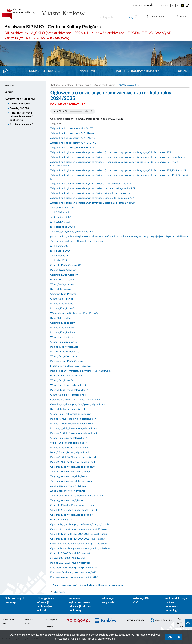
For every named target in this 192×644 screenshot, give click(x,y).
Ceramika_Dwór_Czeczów (64, 275)
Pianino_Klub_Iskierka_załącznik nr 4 (69, 448)
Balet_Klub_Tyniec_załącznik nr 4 (68, 409)
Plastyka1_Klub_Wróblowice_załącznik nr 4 (73, 457)
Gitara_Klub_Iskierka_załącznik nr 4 (69, 438)
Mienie (9, 92)
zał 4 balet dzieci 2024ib (63, 227)
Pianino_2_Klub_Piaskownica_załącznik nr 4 (73, 424)
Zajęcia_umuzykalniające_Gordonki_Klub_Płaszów (77, 241)
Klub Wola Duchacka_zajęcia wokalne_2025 (73, 572)
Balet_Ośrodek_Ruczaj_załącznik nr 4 (70, 452)
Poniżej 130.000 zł (20, 104)
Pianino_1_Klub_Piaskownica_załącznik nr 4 (73, 419)
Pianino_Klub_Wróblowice (64, 347)
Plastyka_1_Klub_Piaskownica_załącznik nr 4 (74, 428)
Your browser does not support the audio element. (73, 111)
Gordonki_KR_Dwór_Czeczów (66, 376)
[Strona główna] (7, 71)
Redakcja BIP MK (51, 621)
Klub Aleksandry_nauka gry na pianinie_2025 (74, 568)
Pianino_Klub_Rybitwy (62, 328)
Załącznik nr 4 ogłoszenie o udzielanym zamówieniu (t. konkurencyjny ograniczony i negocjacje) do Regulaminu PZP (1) (112, 152)
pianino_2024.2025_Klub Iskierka (68, 558)
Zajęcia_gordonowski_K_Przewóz (68, 491)
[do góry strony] (183, 623)
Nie (178, 637)
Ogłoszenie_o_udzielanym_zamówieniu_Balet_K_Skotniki (80, 524)
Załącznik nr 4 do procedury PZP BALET (71, 128)
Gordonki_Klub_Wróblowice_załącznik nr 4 (73, 467)
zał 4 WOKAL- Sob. (60, 222)
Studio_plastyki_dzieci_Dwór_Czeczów (71, 366)
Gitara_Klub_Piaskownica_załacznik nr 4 (71, 414)
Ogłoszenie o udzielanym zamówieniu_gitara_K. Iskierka (79, 544)
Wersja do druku (162, 620)
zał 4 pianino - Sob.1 (61, 217)
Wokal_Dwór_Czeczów (62, 284)
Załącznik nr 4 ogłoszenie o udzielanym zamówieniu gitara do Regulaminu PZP (91, 193)
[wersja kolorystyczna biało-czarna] (177, 6)
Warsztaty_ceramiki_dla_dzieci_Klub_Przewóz (74, 313)
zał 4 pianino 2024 (60, 246)
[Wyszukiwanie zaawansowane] (136, 17)
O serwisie (29, 620)
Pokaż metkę (59, 592)
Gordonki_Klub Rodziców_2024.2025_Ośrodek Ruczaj (79, 534)
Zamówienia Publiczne (20, 99)
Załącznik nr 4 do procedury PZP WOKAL (72, 148)
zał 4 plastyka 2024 (60, 251)
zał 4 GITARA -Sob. (60, 212)
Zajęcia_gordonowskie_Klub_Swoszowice (72, 481)
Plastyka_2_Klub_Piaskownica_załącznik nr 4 (74, 433)
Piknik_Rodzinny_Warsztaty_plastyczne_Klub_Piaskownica (81, 371)
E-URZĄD (181, 71)
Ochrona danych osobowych (15, 600)
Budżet (10, 86)
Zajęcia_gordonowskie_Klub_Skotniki (70, 476)
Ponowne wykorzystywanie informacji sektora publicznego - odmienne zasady (89, 585)
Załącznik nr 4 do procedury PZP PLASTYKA (74, 143)
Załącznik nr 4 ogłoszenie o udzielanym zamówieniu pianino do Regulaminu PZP (92, 198)
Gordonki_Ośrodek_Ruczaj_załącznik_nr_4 (72, 505)
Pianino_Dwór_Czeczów (63, 270)
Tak (169, 637)
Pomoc (27, 624)
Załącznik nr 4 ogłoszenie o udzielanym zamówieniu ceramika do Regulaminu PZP (93, 188)
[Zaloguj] (183, 17)
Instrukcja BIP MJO (141, 600)
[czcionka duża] (154, 5)
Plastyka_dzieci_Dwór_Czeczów (67, 361)
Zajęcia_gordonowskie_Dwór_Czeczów (71, 472)
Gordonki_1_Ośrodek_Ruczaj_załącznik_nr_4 (74, 510)
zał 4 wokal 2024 (59, 256)
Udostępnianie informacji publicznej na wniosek (45, 604)
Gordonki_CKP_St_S (61, 520)
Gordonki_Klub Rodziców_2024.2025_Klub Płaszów (78, 539)
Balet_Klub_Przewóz (61, 289)
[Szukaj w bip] (131, 17)
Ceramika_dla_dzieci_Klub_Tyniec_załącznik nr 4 (75, 400)
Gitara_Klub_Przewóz (62, 299)
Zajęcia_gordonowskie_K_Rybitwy (68, 486)
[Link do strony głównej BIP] (47, 14)
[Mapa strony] (156, 17)
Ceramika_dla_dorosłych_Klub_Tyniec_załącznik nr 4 (78, 404)
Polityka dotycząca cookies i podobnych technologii (176, 604)
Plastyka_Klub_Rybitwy (63, 332)
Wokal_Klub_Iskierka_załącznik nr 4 (69, 443)
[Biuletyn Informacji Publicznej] (78, 622)
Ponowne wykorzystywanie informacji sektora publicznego (80, 604)
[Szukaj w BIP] (112, 17)
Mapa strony (9, 620)
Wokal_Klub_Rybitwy (61, 337)
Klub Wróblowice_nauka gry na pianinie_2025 (74, 577)
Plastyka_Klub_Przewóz (63, 308)
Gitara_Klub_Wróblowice (64, 342)
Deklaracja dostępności (108, 600)
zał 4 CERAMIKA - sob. (62, 208)
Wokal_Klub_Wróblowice (64, 356)
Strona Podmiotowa (64, 85)
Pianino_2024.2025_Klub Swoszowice (70, 563)
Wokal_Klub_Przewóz (62, 380)
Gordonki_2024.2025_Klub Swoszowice (71, 553)
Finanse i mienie (89, 71)
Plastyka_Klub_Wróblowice (65, 352)
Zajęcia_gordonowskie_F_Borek (67, 500)
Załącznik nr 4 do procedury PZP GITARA (72, 133)
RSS (5, 624)
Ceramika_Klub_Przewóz (63, 294)
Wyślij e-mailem (133, 620)
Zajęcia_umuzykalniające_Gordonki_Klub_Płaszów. (77, 496)
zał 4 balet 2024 (59, 260)
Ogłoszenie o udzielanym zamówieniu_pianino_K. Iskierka (80, 548)
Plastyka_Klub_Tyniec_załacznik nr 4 (69, 390)
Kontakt (49, 627)
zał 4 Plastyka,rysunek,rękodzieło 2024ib (72, 232)
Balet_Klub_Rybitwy (61, 318)
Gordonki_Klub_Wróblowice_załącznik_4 (72, 515)
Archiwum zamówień (21, 125)
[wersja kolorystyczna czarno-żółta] (182, 6)
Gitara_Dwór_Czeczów (62, 280)
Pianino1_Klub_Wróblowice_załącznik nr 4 (73, 462)
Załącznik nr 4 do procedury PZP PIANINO (73, 138)
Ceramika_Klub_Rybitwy (63, 323)
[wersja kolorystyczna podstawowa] (172, 6)
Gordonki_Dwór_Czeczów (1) (66, 265)
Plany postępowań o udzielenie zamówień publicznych (22, 116)
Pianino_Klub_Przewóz (62, 304)
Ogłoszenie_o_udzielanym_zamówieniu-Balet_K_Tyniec (79, 529)
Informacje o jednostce (43, 71)
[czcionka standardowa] (145, 5)
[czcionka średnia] (148, 5)
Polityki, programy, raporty (138, 71)
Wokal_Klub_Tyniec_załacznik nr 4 (68, 385)
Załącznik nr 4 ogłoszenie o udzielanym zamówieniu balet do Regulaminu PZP (91, 184)
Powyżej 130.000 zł (21, 108)
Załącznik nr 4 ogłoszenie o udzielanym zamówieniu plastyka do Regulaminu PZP (93, 203)
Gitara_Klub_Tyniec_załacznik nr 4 (68, 395)
